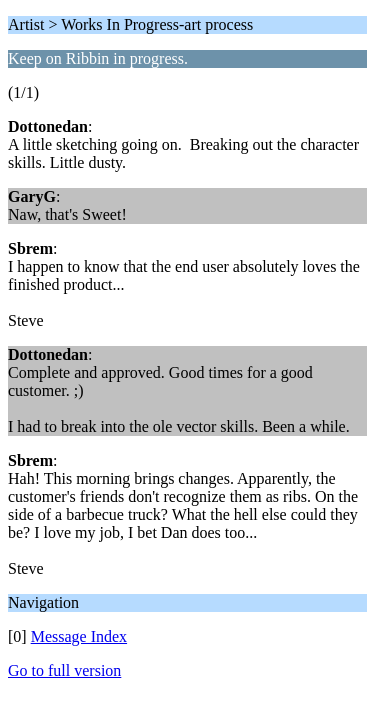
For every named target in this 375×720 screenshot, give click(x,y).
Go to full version (64, 670)
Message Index (79, 636)
